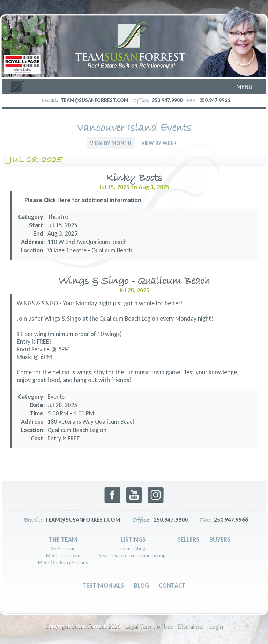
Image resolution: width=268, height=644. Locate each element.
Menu (244, 87)
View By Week (159, 143)
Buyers (220, 539)
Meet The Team (63, 555)
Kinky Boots (134, 178)
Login (216, 626)
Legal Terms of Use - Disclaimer (165, 626)
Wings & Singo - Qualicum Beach (134, 281)
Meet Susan (63, 549)
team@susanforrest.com (95, 100)
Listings (133, 539)
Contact (172, 585)
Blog (142, 585)
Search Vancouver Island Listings (133, 555)
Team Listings (133, 549)
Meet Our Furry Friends (63, 562)
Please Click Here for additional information (83, 200)
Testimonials (103, 585)
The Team (63, 539)
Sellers (188, 539)
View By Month (111, 143)
